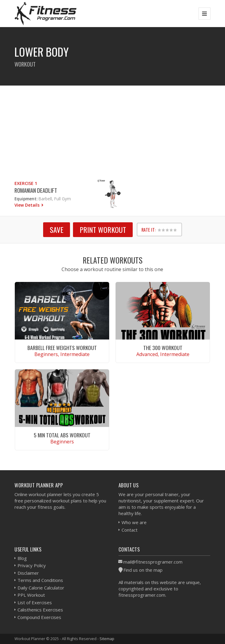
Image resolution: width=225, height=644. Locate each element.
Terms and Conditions (40, 580)
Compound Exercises (39, 617)
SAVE (57, 230)
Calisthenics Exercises (40, 610)
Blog (22, 558)
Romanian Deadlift (36, 190)
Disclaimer (28, 573)
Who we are (134, 522)
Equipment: (26, 199)
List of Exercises (35, 602)
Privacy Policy (32, 565)
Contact (130, 530)
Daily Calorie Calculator (41, 588)
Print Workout (103, 230)
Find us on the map (143, 570)
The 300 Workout (163, 348)
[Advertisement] (112, 128)
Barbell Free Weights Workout (62, 348)
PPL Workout (31, 595)
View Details (28, 205)
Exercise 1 (26, 183)
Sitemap (107, 639)
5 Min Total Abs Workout (62, 435)
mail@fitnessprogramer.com (153, 562)
